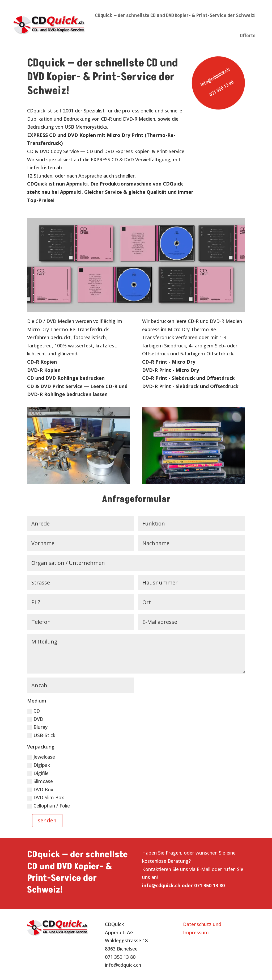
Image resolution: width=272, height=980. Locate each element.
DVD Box (40, 789)
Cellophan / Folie (48, 806)
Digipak (39, 765)
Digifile (38, 773)
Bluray (37, 727)
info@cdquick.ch (215, 77)
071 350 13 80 (221, 88)
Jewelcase (41, 757)
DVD (35, 719)
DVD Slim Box (46, 797)
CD (33, 711)
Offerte (248, 36)
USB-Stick (41, 735)
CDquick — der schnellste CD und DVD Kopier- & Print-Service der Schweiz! (175, 15)
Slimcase (40, 781)
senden (47, 820)
